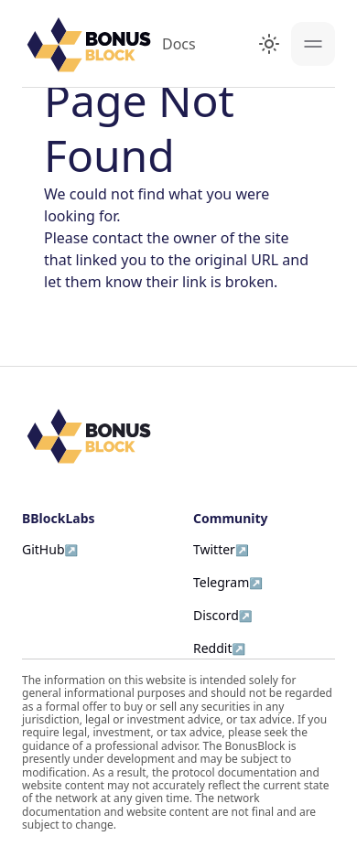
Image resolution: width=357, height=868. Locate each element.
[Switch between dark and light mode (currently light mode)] (269, 44)
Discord (216, 615)
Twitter (214, 549)
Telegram (221, 582)
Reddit (213, 648)
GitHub (43, 549)
